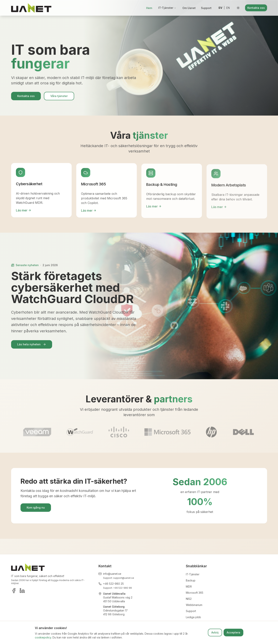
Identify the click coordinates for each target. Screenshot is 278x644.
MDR (189, 587)
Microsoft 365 (195, 593)
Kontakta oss (256, 8)
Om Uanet (189, 8)
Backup (191, 580)
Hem (149, 8)
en (228, 8)
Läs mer (24, 211)
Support (206, 8)
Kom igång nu (36, 507)
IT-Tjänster (167, 8)
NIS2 (189, 599)
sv (220, 8)
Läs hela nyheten (32, 344)
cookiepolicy (43, 637)
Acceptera (233, 632)
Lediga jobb (193, 617)
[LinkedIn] (22, 591)
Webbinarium (194, 605)
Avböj (215, 632)
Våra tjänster (59, 97)
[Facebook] (14, 591)
